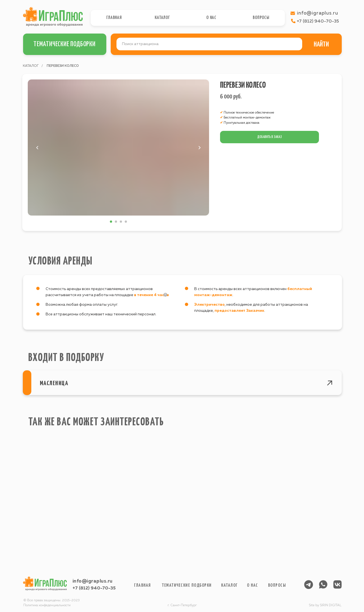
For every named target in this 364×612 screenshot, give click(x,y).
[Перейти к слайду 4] (126, 222)
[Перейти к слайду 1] (111, 222)
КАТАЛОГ (31, 66)
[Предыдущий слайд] (37, 148)
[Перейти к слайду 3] (121, 222)
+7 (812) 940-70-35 (94, 588)
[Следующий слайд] (199, 148)
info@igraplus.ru (93, 581)
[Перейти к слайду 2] (116, 222)
